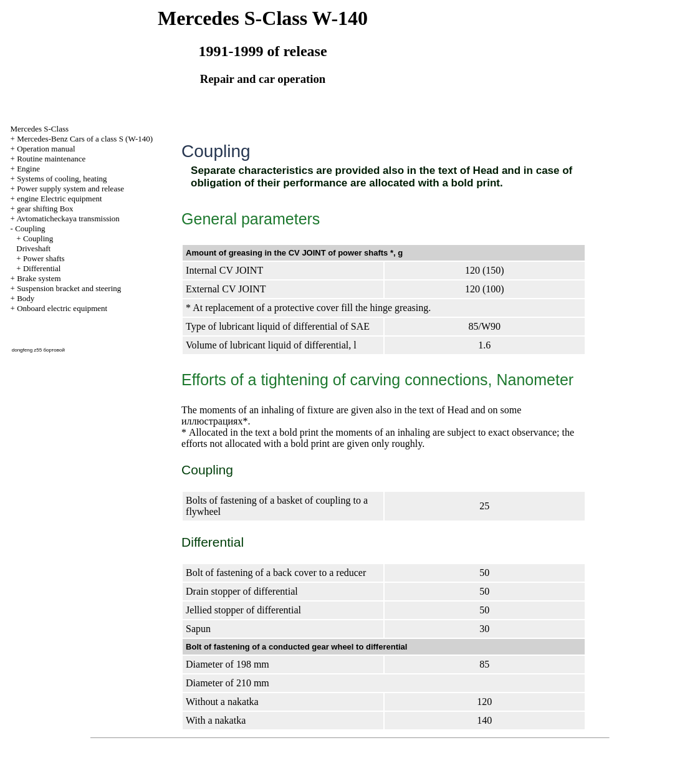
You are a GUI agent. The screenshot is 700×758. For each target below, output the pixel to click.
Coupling (30, 228)
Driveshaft (33, 248)
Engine (28, 169)
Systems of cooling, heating (62, 179)
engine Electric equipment (59, 199)
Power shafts (44, 258)
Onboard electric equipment (62, 308)
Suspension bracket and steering (69, 288)
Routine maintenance (51, 159)
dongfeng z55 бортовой (38, 350)
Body (26, 298)
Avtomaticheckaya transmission (68, 218)
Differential (42, 268)
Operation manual (46, 149)
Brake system (39, 278)
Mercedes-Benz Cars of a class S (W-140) (85, 139)
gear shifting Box (45, 209)
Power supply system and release (70, 189)
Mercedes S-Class (40, 129)
